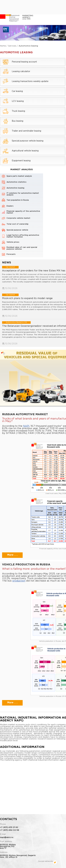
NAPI (26, 426)
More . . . (12, 555)
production (19, 581)
